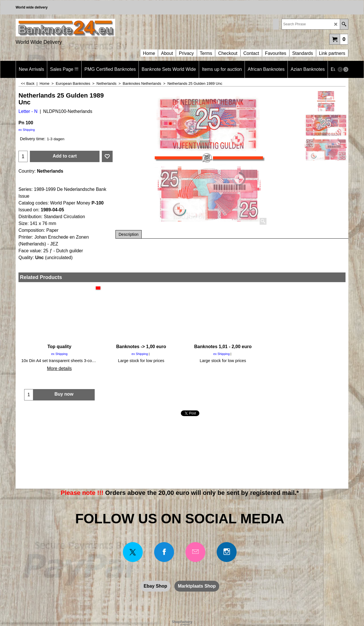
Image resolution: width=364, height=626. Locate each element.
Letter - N (28, 111)
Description (129, 234)
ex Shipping (27, 130)
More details (59, 368)
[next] (346, 69)
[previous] (340, 69)
